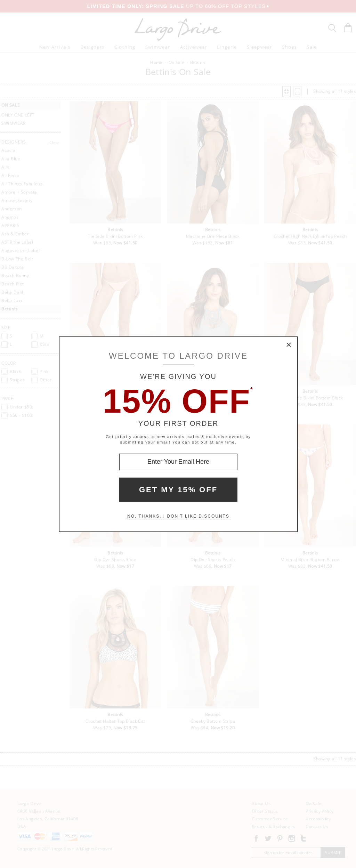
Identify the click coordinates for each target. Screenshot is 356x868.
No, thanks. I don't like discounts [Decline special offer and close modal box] (178, 516)
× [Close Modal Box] (289, 345)
